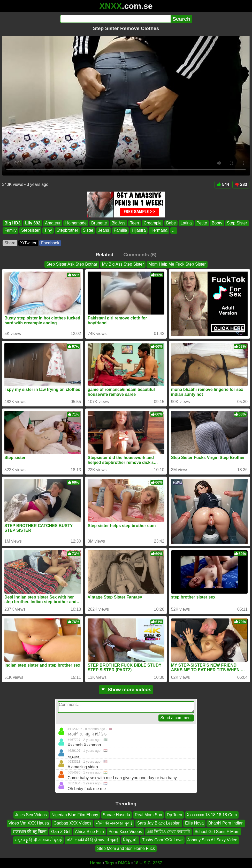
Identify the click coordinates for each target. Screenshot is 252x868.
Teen (135, 223)
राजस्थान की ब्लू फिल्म (30, 832)
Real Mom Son (148, 815)
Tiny (48, 230)
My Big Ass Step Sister (123, 264)
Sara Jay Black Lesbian (159, 823)
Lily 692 (33, 223)
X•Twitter (28, 243)
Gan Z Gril (61, 832)
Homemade (76, 223)
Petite (202, 223)
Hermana (159, 230)
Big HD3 (12, 223)
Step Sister (237, 223)
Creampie (153, 223)
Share (10, 243)
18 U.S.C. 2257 (148, 863)
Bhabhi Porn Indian (226, 823)
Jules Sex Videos (31, 815)
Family (10, 230)
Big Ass (119, 223)
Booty (217, 223)
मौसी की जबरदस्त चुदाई (114, 823)
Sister (88, 230)
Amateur (53, 223)
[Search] (115, 19)
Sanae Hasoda (117, 815)
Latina (186, 223)
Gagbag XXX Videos (72, 823)
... (174, 230)
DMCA (124, 863)
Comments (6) (140, 255)
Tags (110, 863)
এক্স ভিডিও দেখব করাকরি (168, 832)
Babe (171, 223)
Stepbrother (67, 230)
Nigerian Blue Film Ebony (75, 815)
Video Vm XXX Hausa (29, 823)
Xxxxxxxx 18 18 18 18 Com (212, 815)
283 (241, 184)
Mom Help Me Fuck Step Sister (177, 264)
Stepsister (30, 230)
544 (223, 184)
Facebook (50, 243)
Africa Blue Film (89, 832)
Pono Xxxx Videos (125, 832)
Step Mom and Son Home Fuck (126, 848)
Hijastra (139, 230)
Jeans (104, 230)
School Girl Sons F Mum (217, 832)
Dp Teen (174, 815)
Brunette (99, 223)
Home (96, 863)
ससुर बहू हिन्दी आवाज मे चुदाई (38, 840)
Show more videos (126, 690)
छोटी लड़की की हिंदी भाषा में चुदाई (92, 840)
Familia (120, 230)
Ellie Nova (194, 823)
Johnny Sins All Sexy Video (212, 840)
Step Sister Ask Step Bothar (72, 264)
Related (105, 255)
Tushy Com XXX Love (162, 840)
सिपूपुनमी (130, 840)
